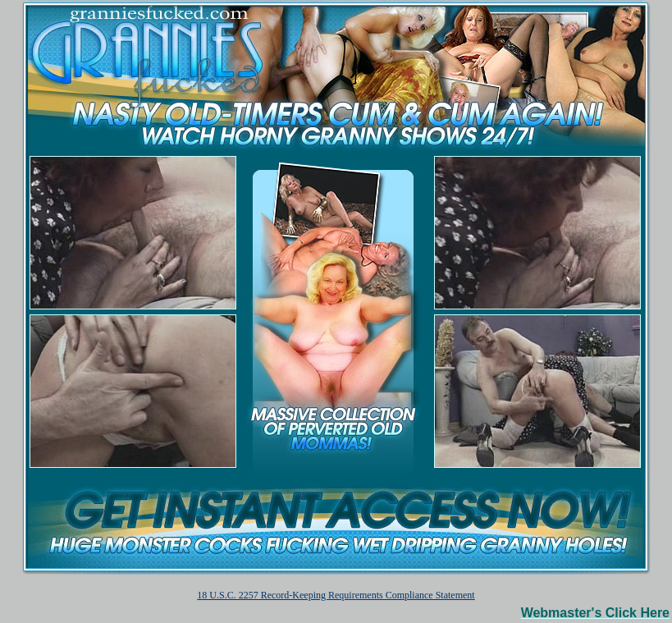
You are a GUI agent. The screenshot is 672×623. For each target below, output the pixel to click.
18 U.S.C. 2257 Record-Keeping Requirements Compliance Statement (336, 595)
